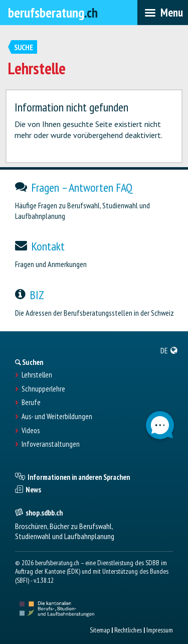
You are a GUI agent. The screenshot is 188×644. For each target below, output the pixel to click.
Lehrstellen (37, 375)
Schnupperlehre (43, 389)
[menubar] (163, 13)
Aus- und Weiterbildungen (57, 417)
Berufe (31, 403)
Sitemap (100, 630)
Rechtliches (128, 630)
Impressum (160, 630)
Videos (31, 431)
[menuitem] (169, 350)
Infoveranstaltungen (51, 444)
